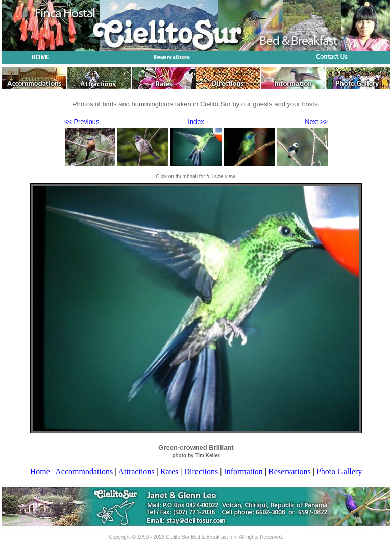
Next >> (316, 122)
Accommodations (84, 471)
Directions (201, 471)
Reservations (290, 471)
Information (243, 471)
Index (196, 122)
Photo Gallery (339, 471)
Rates (169, 471)
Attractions (136, 471)
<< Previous (82, 122)
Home (40, 471)
